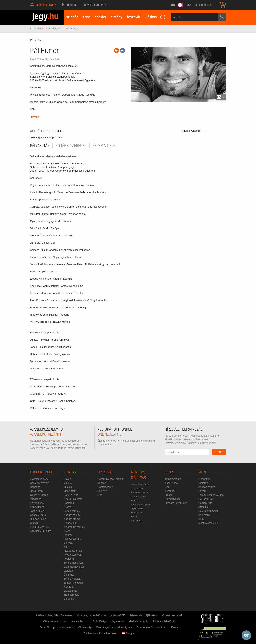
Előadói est (70, 523)
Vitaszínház (70, 591)
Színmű (68, 535)
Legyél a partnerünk (95, 5)
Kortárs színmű (72, 515)
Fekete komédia (73, 555)
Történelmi (137, 488)
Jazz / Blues (37, 511)
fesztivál (133, 17)
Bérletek (72, 5)
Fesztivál (105, 472)
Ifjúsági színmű (72, 539)
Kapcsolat (77, 621)
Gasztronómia (105, 487)
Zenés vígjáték (72, 579)
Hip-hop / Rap (38, 519)
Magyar (128, 633)
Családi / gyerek (39, 483)
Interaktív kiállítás (141, 504)
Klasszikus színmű (74, 527)
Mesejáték (69, 491)
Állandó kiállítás (140, 492)
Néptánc (68, 587)
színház (72, 17)
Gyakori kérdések (172, 615)
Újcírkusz (69, 575)
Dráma (67, 507)
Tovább (35, 117)
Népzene (35, 487)
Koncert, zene (42, 472)
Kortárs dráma (72, 519)
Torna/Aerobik (173, 479)
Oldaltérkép (85, 627)
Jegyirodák (118, 621)
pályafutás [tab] (40, 146)
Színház (70, 472)
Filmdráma (204, 479)
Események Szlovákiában (151, 627)
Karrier (175, 627)
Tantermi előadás (73, 583)
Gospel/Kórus (38, 515)
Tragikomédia (71, 595)
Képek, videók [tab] (104, 146)
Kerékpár (170, 491)
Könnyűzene (37, 507)
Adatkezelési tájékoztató (143, 615)
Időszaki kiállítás (140, 484)
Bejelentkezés (204, 5)
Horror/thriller (206, 499)
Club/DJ (35, 523)
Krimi (67, 547)
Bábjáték (69, 503)
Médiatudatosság (138, 621)
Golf (167, 487)
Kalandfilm (204, 515)
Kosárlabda (171, 483)
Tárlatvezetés (139, 496)
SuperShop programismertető (56, 627)
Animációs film (207, 487)
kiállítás (151, 17)
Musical (68, 487)
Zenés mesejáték (73, 563)
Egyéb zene (37, 503)
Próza (67, 531)
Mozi (202, 472)
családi (100, 17)
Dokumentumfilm (208, 511)
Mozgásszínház (73, 551)
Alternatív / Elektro (41, 531)
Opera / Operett (39, 495)
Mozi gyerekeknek (209, 523)
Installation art (139, 520)
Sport (170, 472)
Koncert (102, 483)
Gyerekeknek (139, 508)
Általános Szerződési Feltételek (54, 615)
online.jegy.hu (110, 434)
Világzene (36, 499)
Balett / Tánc (71, 495)
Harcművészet (173, 499)
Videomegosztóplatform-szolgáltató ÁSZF (101, 615)
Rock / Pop (36, 491)
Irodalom (69, 559)
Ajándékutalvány (46, 5)
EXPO (135, 516)
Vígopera (69, 599)
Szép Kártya (99, 621)
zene (86, 17)
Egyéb (67, 479)
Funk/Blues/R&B (39, 527)
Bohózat (68, 543)
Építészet (136, 512)
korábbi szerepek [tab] (71, 146)
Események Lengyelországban (114, 627)
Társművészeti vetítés (211, 495)
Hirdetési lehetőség (164, 621)
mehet (219, 452)
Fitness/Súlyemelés (176, 503)
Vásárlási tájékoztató (55, 621)
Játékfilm (203, 507)
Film (100, 495)
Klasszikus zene (39, 479)
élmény (116, 17)
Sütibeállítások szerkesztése (100, 633)
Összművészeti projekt (110, 479)
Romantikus (205, 503)
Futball (168, 495)
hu (189, 5)
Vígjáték (68, 483)
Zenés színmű (72, 511)
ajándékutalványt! (46, 434)
